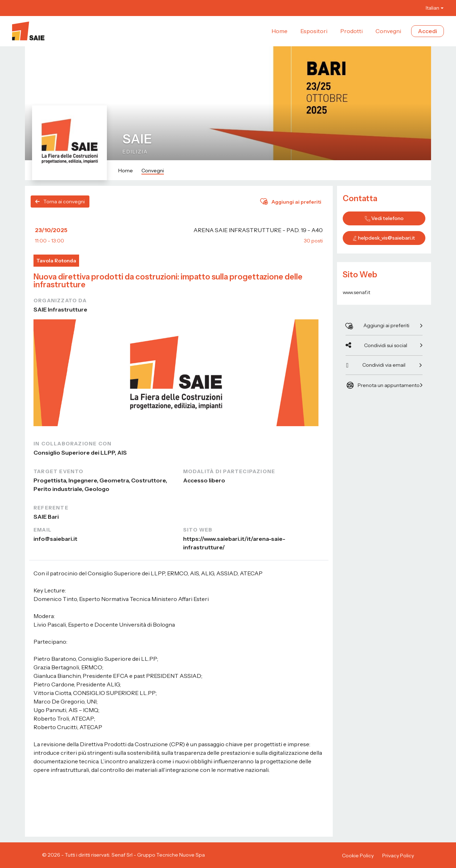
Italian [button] (432, 8)
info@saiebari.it (55, 539)
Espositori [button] (314, 31)
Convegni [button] (388, 31)
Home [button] (279, 31)
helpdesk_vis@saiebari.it (387, 238)
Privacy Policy (398, 856)
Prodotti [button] (351, 31)
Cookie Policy (358, 856)
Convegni (153, 171)
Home (126, 171)
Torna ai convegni (60, 202)
